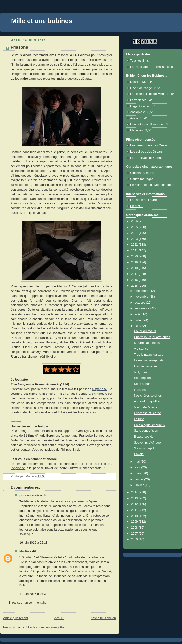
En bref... (136, 206)
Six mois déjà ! (144, 448)
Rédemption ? (144, 378)
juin (138, 326)
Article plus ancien (103, 618)
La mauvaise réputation (150, 360)
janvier (140, 485)
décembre (142, 291)
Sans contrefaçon (146, 431)
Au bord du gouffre (147, 401)
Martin (24, 551)
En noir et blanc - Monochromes (152, 185)
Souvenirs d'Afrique (147, 443)
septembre (143, 308)
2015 (135, 286)
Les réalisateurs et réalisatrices (152, 67)
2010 (135, 516)
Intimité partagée (146, 366)
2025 (135, 227)
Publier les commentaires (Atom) (45, 627)
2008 (135, 528)
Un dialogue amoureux (150, 425)
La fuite (139, 419)
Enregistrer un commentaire (28, 603)
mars (139, 473)
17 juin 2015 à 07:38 (33, 594)
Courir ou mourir (145, 331)
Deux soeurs (143, 384)
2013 (135, 498)
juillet (139, 320)
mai (138, 462)
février (140, 479)
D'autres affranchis (147, 343)
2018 (135, 268)
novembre (142, 297)
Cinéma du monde (143, 173)
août (138, 314)
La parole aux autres (144, 200)
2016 (135, 280)
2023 (135, 239)
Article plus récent (15, 618)
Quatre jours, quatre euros (152, 337)
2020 (135, 256)
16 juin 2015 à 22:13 (33, 543)
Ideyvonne (18, 468)
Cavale (139, 454)
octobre (140, 303)
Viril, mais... (142, 372)
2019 (135, 262)
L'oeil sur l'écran (98, 464)
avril (138, 467)
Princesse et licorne (148, 413)
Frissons (140, 390)
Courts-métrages (142, 179)
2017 (135, 274)
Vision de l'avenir (146, 407)
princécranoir (29, 495)
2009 (135, 522)
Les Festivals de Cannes (147, 158)
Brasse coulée (144, 437)
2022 (135, 245)
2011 (135, 510)
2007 (135, 534)
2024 (135, 233)
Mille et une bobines (42, 21)
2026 (135, 221)
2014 (135, 492)
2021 (135, 250)
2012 (135, 504)
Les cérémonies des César (149, 145)
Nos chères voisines (148, 396)
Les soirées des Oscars (146, 152)
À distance (141, 349)
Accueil (59, 618)
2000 (135, 539)
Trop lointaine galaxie (149, 355)
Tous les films (139, 61)
